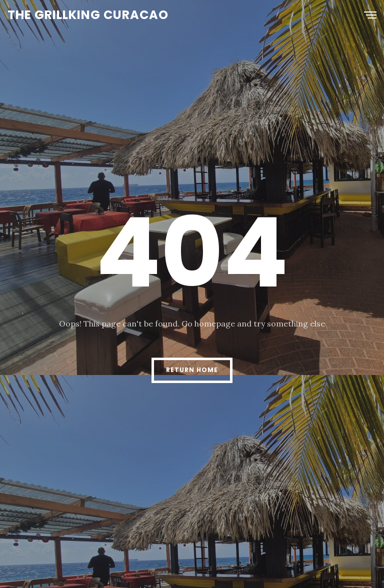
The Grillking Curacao (88, 15)
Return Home (192, 370)
